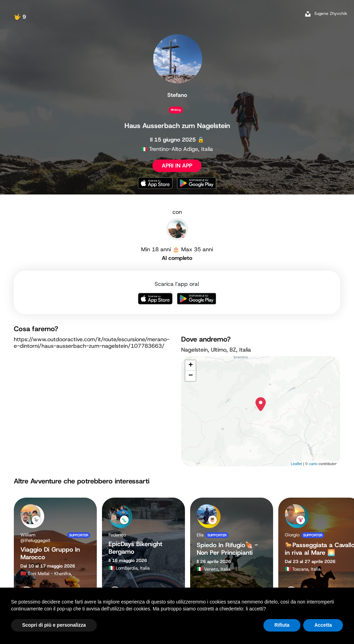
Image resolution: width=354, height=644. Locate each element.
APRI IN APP (177, 166)
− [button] (191, 376)
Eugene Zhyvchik (331, 13)
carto (313, 464)
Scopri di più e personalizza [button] (54, 625)
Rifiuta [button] (282, 625)
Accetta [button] (323, 625)
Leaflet (296, 464)
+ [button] (191, 365)
